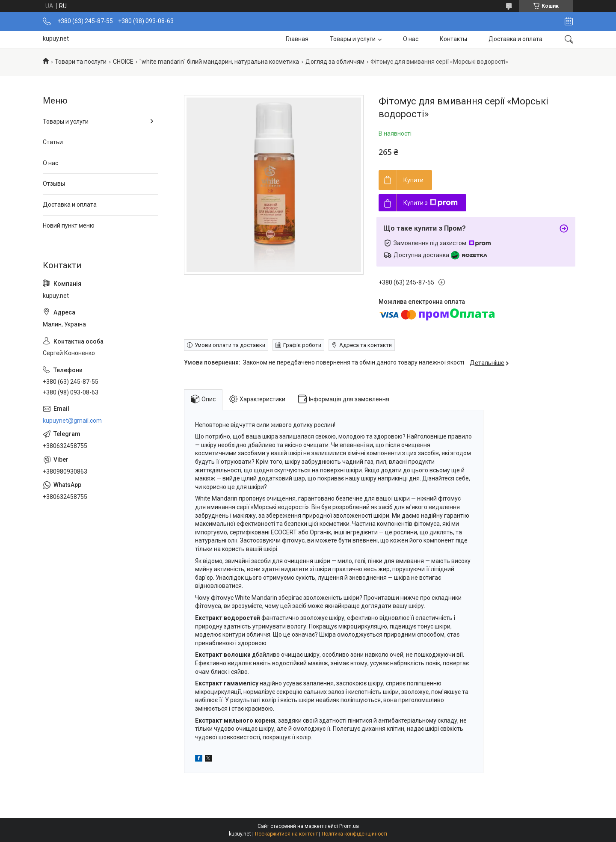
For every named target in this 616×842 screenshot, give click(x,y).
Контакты (453, 39)
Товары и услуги (353, 39)
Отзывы (54, 184)
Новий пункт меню (69, 225)
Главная (297, 39)
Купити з (431, 203)
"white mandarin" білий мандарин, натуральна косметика (219, 62)
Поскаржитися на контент (286, 834)
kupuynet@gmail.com (72, 421)
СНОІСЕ (123, 62)
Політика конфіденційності (354, 834)
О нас (411, 39)
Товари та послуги (81, 62)
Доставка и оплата (515, 39)
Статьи (53, 142)
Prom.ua (349, 826)
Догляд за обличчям (335, 62)
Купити (413, 180)
